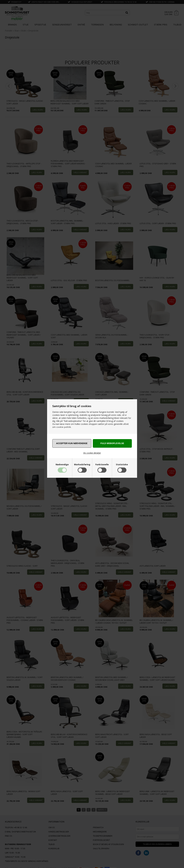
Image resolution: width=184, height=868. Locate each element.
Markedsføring (82, 465)
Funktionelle (102, 465)
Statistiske (122, 465)
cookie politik (64, 427)
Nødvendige (62, 465)
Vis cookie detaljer (92, 453)
